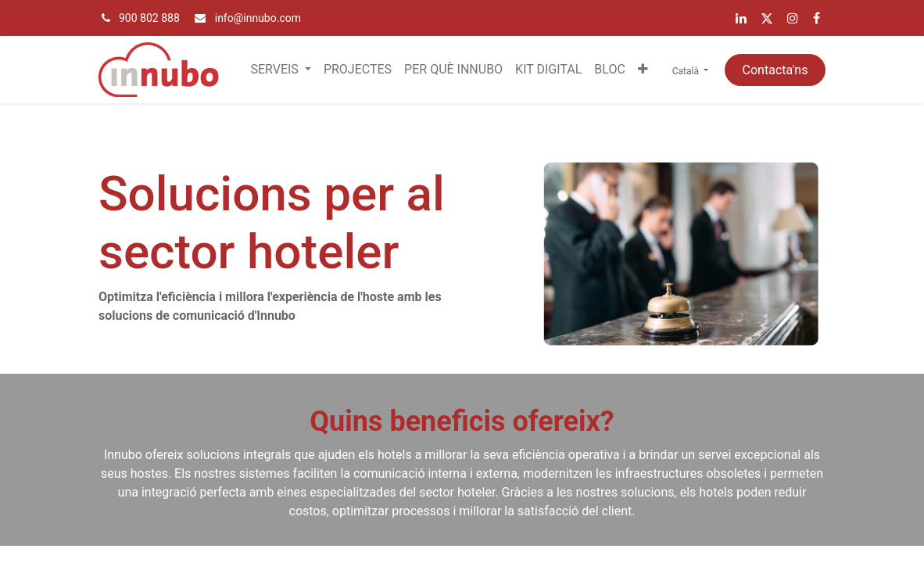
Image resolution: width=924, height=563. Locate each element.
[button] (643, 70)
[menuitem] (358, 70)
